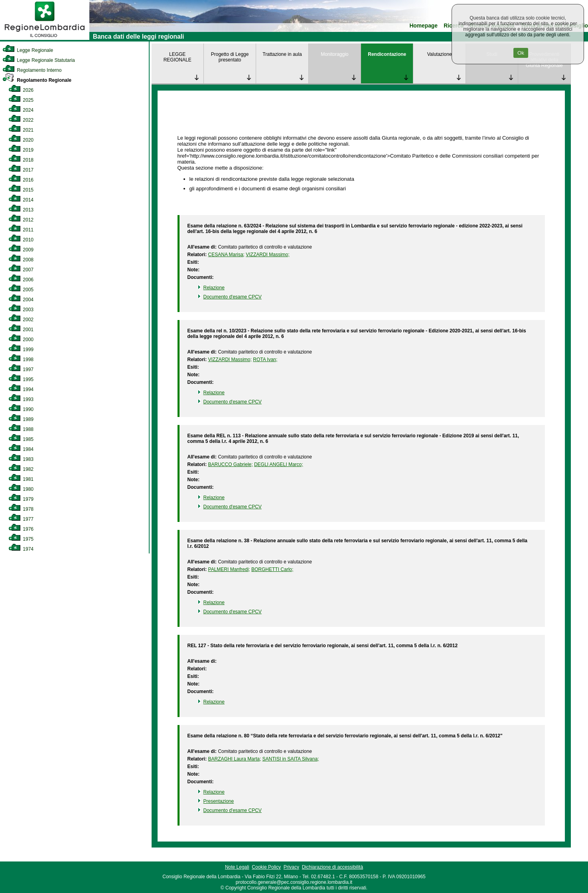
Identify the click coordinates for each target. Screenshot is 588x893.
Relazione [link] (214, 288)
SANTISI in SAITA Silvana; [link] (291, 759)
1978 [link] (21, 509)
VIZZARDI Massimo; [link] (267, 255)
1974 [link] (21, 549)
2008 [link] (21, 260)
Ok (521, 53)
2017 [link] (21, 170)
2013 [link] (21, 210)
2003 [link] (21, 310)
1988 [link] (21, 429)
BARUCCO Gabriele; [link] (231, 464)
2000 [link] (21, 340)
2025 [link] (21, 100)
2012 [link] (21, 220)
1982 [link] (21, 469)
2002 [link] (21, 320)
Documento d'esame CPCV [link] (233, 297)
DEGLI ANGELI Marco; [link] (279, 464)
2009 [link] (21, 250)
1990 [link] (21, 409)
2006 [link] (21, 280)
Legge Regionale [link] (28, 50)
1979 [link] (21, 499)
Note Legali (237, 867)
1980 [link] (21, 489)
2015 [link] (21, 190)
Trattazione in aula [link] (282, 54)
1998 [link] (21, 360)
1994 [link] (21, 389)
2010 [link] (21, 240)
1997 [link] (21, 369)
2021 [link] (21, 130)
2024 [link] (21, 110)
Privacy (291, 867)
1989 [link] (21, 419)
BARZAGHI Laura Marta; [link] (235, 759)
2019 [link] (21, 150)
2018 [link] (21, 160)
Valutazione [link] (440, 54)
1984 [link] (21, 449)
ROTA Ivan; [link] (265, 360)
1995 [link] (21, 379)
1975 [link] (21, 539)
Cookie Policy (266, 867)
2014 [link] (21, 200)
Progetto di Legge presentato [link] (230, 57)
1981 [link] (21, 479)
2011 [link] (21, 230)
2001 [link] (21, 330)
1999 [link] (21, 350)
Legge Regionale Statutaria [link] (39, 60)
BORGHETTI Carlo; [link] (272, 569)
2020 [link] (21, 140)
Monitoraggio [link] (334, 54)
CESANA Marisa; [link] (226, 255)
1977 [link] (21, 519)
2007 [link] (21, 270)
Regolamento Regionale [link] (37, 80)
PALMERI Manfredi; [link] (229, 569)
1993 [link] (21, 399)
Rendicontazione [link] (387, 54)
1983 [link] (21, 459)
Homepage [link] (423, 26)
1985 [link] (21, 439)
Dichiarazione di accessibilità (332, 867)
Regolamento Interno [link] (32, 70)
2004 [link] (21, 300)
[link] (45, 38)
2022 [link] (21, 120)
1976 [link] (21, 529)
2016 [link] (21, 180)
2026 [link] (21, 90)
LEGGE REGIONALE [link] (178, 57)
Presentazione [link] (219, 801)
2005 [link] (21, 290)
